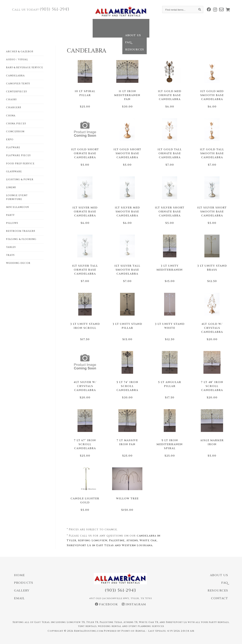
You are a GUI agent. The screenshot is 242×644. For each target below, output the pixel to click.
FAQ (225, 583)
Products (24, 583)
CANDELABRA (15, 76)
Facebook (106, 604)
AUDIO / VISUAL (17, 60)
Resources (218, 591)
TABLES (11, 247)
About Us (219, 575)
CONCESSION (15, 132)
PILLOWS (12, 223)
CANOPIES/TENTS (18, 84)
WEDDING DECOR (18, 263)
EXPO (10, 139)
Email (19, 598)
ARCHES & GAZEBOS (20, 52)
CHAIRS (11, 99)
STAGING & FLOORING (21, 239)
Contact (168, 25)
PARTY (10, 215)
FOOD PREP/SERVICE (20, 164)
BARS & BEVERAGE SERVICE (25, 67)
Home (71, 25)
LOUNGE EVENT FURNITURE (17, 197)
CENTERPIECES (16, 92)
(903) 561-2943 (55, 9)
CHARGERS (14, 107)
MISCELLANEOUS (17, 207)
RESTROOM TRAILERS (21, 231)
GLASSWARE (14, 172)
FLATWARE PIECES (18, 155)
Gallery (116, 25)
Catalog (92, 25)
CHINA (11, 116)
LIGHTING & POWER (20, 179)
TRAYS (10, 255)
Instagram (134, 604)
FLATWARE (13, 147)
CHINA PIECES (16, 124)
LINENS (11, 187)
